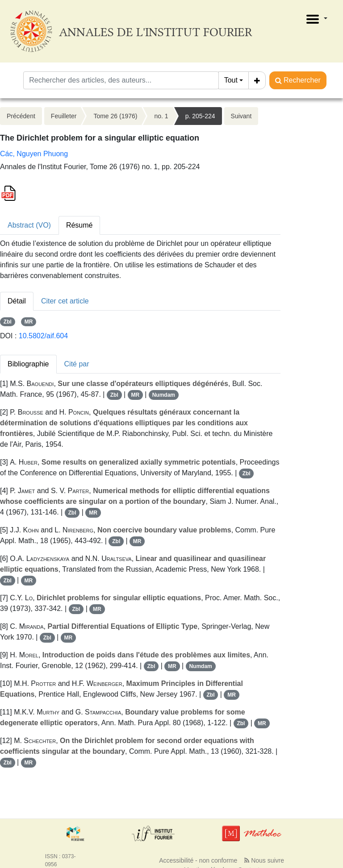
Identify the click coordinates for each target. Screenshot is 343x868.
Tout (231, 80)
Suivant (241, 116)
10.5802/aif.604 (43, 336)
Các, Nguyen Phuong (34, 154)
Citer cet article (65, 301)
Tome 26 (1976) (115, 116)
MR (29, 322)
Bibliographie (28, 364)
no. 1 (161, 116)
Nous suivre (264, 860)
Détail (17, 301)
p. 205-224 (200, 116)
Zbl (8, 322)
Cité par (77, 364)
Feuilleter (64, 116)
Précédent (21, 116)
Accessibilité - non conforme (198, 860)
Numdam (164, 395)
